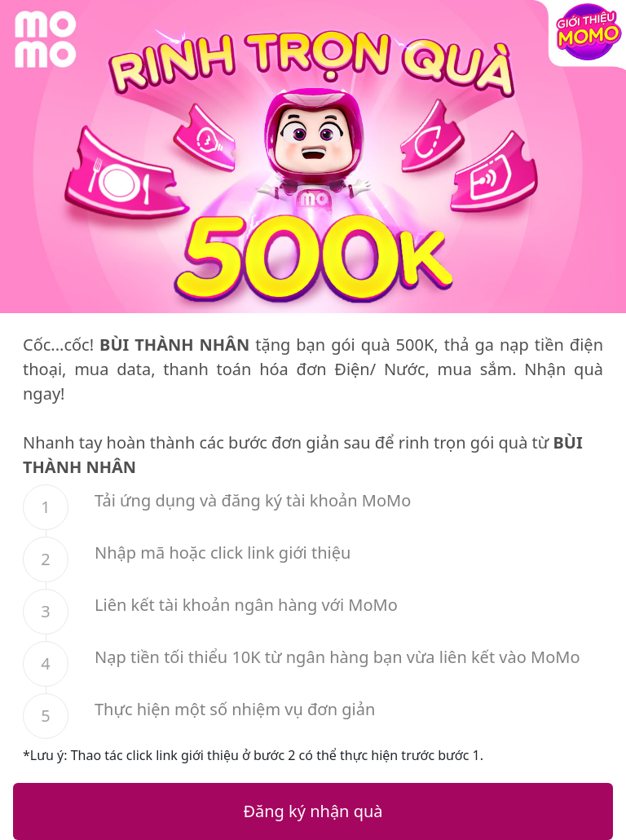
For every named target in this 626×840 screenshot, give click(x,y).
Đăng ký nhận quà (313, 811)
